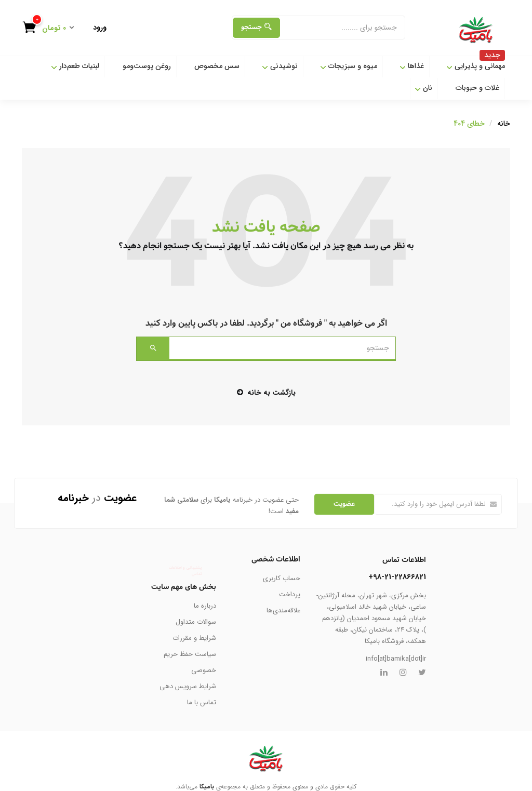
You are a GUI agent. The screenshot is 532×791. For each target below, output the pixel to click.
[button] (52, 29)
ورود (100, 28)
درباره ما (205, 606)
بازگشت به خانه (266, 393)
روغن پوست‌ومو (147, 66)
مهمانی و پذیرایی (476, 64)
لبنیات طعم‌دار (75, 66)
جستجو (256, 27)
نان (423, 88)
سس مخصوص (217, 66)
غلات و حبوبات (477, 88)
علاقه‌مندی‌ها (283, 611)
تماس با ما (202, 702)
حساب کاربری (282, 578)
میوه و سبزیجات (349, 66)
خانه (504, 124)
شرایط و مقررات (194, 638)
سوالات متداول (196, 622)
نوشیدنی (280, 66)
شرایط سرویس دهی (188, 686)
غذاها (412, 66)
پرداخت (290, 594)
